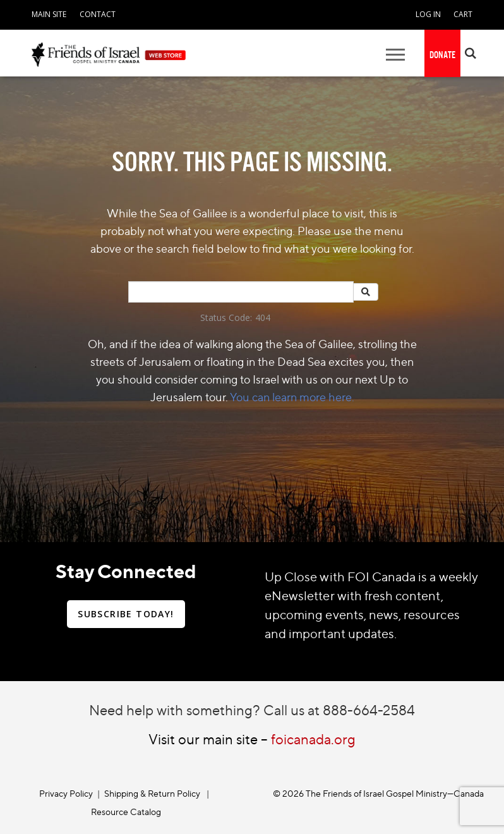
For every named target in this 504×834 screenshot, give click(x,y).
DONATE (442, 55)
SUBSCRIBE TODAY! (126, 614)
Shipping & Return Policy (152, 793)
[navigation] (49, 13)
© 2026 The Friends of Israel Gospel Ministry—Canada (378, 793)
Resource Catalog (126, 812)
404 (263, 317)
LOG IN (428, 14)
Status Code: (226, 317)
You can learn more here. (292, 397)
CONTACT (98, 14)
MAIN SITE (49, 14)
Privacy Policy (66, 793)
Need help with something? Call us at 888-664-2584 (252, 710)
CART (463, 14)
